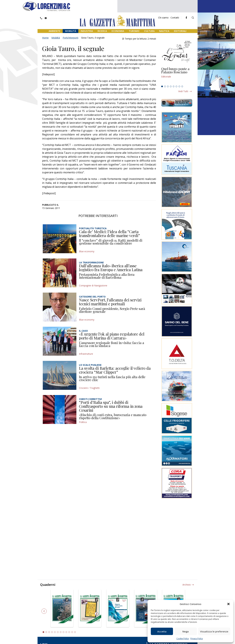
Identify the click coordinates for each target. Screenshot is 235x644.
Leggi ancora (177, 76)
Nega (186, 631)
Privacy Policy (197, 639)
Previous (44, 611)
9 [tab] (66, 632)
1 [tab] (162, 86)
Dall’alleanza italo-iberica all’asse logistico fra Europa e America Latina (111, 268)
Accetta (162, 631)
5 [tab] (174, 86)
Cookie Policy (183, 639)
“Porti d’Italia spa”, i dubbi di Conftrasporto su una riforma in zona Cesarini (111, 406)
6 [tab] (176, 86)
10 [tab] (69, 632)
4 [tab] (171, 86)
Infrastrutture (86, 354)
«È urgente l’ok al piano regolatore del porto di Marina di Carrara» (112, 336)
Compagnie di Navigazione (93, 285)
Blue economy (87, 251)
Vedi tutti (183, 91)
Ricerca (102, 31)
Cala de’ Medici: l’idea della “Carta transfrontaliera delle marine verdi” (109, 233)
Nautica (164, 31)
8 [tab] (182, 86)
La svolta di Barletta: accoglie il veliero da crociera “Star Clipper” (115, 370)
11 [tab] (72, 632)
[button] (228, 604)
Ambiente (55, 31)
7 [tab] (179, 86)
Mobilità (71, 31)
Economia (118, 31)
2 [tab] (165, 86)
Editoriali (180, 31)
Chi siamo (163, 18)
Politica (83, 422)
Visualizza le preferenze (214, 631)
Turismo (134, 31)
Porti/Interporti (70, 38)
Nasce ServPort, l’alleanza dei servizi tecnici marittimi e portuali (110, 302)
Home (45, 38)
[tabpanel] (177, 76)
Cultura (149, 31)
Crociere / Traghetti (89, 388)
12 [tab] (75, 632)
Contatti (175, 18)
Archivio (187, 585)
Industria (87, 31)
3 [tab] (168, 86)
